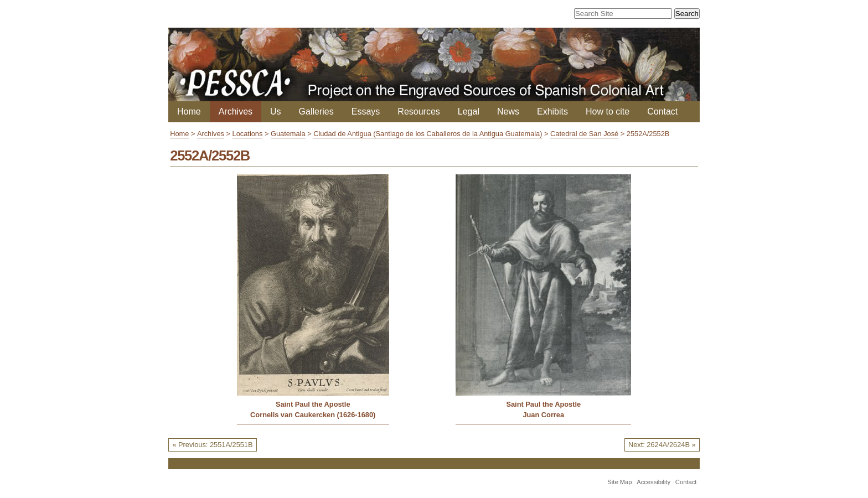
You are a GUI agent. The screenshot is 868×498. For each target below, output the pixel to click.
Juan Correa (543, 415)
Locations (248, 134)
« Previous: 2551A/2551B (212, 445)
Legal (469, 111)
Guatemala (288, 134)
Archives (236, 111)
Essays (366, 111)
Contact (662, 111)
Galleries (316, 111)
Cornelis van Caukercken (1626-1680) (313, 415)
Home (189, 111)
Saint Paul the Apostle (313, 404)
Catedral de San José (584, 134)
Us (276, 111)
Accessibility (653, 482)
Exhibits (552, 111)
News (508, 111)
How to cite (608, 111)
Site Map (619, 482)
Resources (418, 111)
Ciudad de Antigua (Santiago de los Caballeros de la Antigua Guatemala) (428, 134)
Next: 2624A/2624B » (662, 445)
